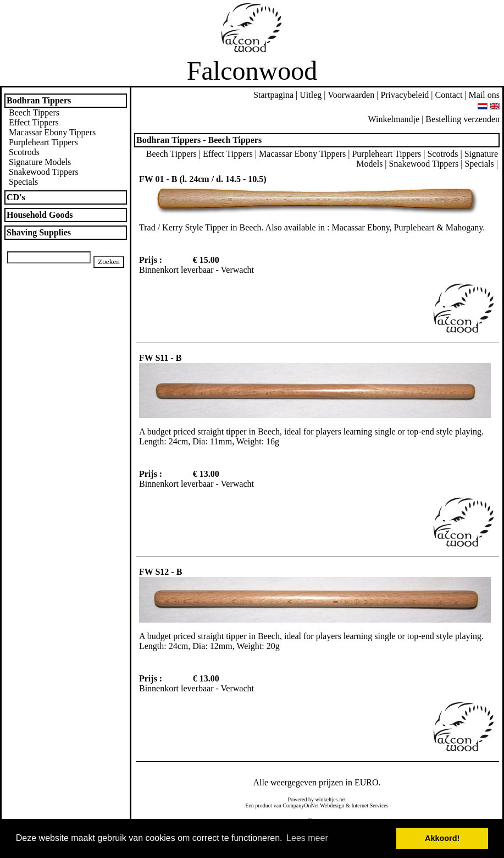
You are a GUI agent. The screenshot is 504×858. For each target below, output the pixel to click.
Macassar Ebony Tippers (52, 132)
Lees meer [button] (307, 838)
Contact (449, 95)
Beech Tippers (34, 112)
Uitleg (311, 95)
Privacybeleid (405, 95)
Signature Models (40, 162)
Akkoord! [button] (442, 838)
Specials (23, 182)
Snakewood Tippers (44, 172)
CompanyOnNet (301, 805)
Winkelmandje (394, 119)
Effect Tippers (34, 122)
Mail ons (484, 95)
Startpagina (273, 95)
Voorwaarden (351, 95)
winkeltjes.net (331, 799)
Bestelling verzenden (463, 119)
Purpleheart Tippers (43, 142)
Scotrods (24, 152)
